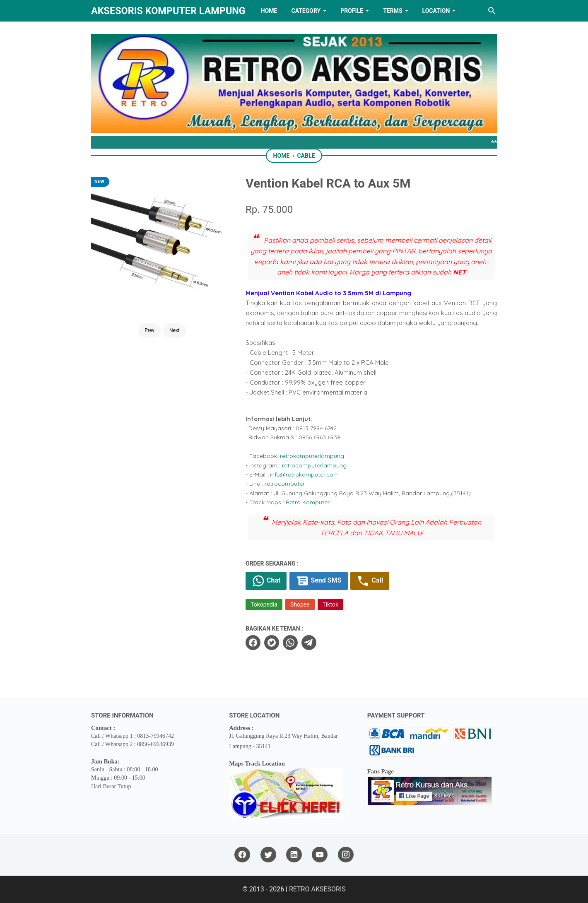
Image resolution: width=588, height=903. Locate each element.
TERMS (393, 11)
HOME (269, 11)
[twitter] (272, 643)
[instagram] (346, 855)
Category (306, 11)
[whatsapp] (290, 643)
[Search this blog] (492, 11)
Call (370, 581)
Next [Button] (175, 330)
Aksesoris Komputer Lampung (168, 11)
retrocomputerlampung (314, 465)
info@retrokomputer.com (304, 474)
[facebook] (253, 643)
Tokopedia (264, 604)
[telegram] (309, 643)
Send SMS (318, 581)
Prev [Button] (149, 330)
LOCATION (436, 11)
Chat (266, 581)
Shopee (300, 604)
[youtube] (320, 855)
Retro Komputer (308, 502)
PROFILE (352, 11)
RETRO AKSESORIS (317, 889)
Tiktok (330, 604)
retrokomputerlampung (312, 456)
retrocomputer (285, 484)
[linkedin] (294, 855)
